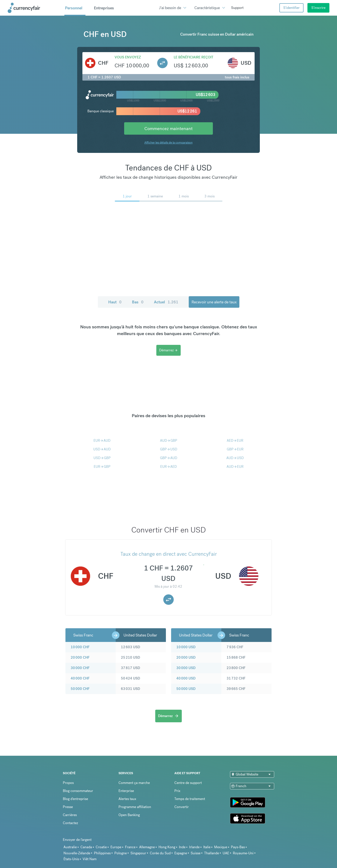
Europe (116, 847)
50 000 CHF (80, 689)
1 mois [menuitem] (184, 196)
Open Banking (129, 815)
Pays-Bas (238, 847)
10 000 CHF (80, 647)
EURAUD (102, 441)
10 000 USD (186, 647)
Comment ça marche (134, 783)
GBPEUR (235, 449)
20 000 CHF (80, 657)
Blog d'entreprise (75, 799)
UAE (226, 853)
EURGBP (102, 467)
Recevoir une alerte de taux (214, 302)
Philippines (102, 853)
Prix (177, 791)
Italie (207, 847)
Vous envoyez (128, 57)
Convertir (182, 807)
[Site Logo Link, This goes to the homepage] (34, 8)
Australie (70, 847)
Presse (68, 807)
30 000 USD (186, 668)
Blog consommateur (78, 791)
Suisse (196, 853)
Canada (86, 847)
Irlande (194, 847)
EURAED (168, 467)
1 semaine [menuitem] (155, 196)
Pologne (121, 853)
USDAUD (102, 449)
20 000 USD (186, 657)
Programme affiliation (135, 807)
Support (237, 8)
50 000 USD (186, 689)
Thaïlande (212, 853)
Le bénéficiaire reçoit (194, 57)
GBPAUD (169, 458)
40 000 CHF (80, 678)
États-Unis (71, 859)
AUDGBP (169, 441)
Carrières (70, 815)
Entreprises (104, 8)
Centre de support (188, 783)
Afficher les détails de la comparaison (168, 142)
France (130, 847)
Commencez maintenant (168, 128)
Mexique (221, 847)
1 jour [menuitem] (127, 196)
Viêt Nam (90, 859)
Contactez (70, 823)
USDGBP (102, 458)
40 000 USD (186, 678)
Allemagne (147, 847)
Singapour (138, 853)
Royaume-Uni (243, 853)
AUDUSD (235, 458)
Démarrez (168, 350)
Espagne (181, 853)
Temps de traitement (190, 799)
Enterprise (126, 791)
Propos (68, 783)
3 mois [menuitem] (209, 196)
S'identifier (291, 8)
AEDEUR (235, 441)
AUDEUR (235, 467)
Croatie (101, 847)
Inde (182, 847)
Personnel (74, 8)
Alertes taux (127, 799)
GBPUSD (169, 449)
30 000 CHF (80, 668)
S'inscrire (318, 8)
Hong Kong (167, 847)
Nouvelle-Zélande (77, 853)
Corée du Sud (160, 853)
